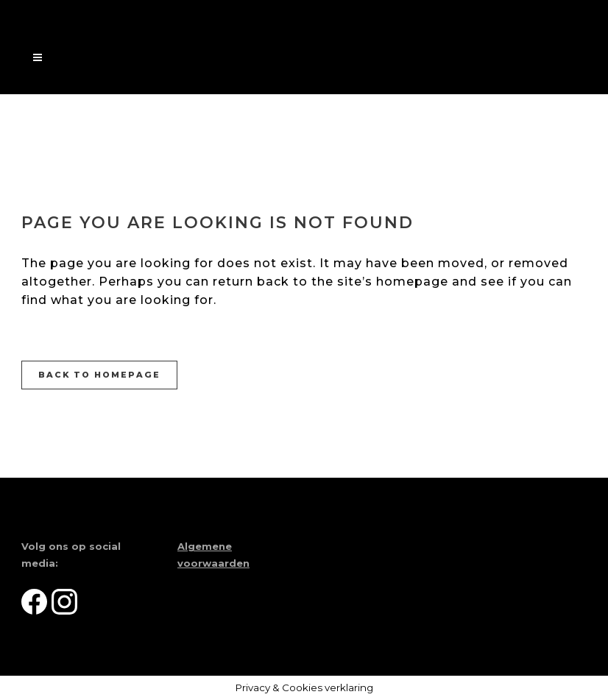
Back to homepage (99, 375)
